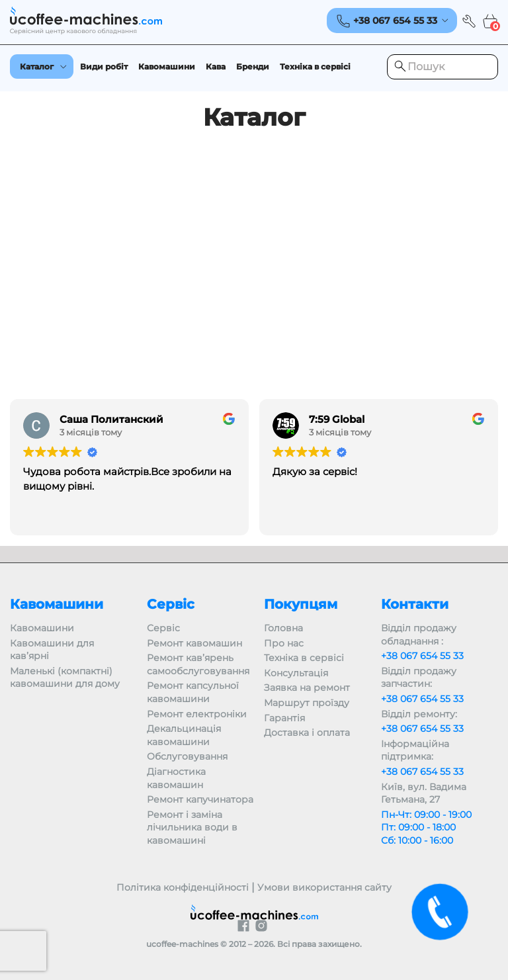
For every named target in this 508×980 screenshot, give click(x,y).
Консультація (296, 673)
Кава (216, 67)
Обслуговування (187, 756)
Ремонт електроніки (197, 714)
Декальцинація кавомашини (184, 735)
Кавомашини (167, 67)
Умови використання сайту (324, 887)
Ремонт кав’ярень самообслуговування (198, 664)
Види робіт (104, 67)
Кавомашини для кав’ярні (52, 650)
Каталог (37, 67)
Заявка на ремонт (307, 688)
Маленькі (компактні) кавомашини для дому (65, 678)
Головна (283, 628)
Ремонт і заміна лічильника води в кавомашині (192, 827)
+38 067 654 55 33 (422, 656)
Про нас (284, 643)
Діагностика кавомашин (176, 778)
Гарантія (284, 718)
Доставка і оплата (307, 733)
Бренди (253, 67)
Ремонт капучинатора (200, 799)
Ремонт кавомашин (194, 643)
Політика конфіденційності (183, 887)
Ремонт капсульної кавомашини (193, 692)
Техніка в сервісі (315, 67)
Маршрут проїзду (307, 703)
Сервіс (163, 628)
